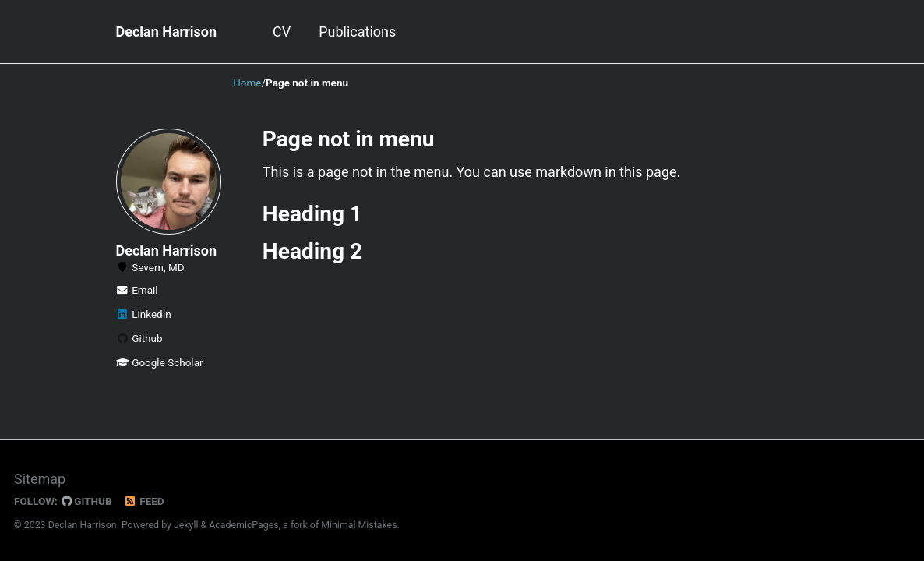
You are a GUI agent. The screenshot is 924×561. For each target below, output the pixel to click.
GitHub (87, 501)
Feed (144, 501)
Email (137, 290)
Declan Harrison (167, 32)
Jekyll (186, 525)
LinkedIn (144, 314)
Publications (357, 32)
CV (282, 32)
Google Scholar (160, 362)
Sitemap (40, 479)
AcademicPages (243, 525)
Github (139, 338)
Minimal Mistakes (359, 525)
